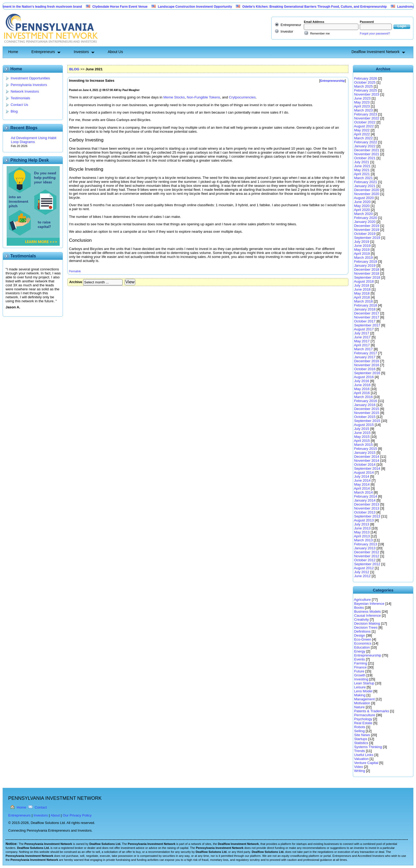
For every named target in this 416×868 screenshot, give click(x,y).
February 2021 (366, 182)
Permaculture (365, 715)
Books (359, 608)
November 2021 (367, 154)
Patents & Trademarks (372, 711)
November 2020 (367, 194)
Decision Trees (366, 627)
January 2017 (365, 357)
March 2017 (363, 349)
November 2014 (367, 461)
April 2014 (362, 488)
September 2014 (367, 468)
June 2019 (362, 246)
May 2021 (362, 170)
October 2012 (365, 560)
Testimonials (20, 98)
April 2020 (362, 210)
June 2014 (362, 480)
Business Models (368, 612)
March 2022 (363, 138)
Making (360, 695)
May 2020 (362, 206)
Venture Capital (366, 763)
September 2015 (367, 421)
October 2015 (365, 417)
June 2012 (362, 576)
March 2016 (363, 397)
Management (365, 699)
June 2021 (362, 166)
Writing (360, 771)
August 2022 (364, 126)
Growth (360, 675)
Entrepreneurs (43, 52)
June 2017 (362, 337)
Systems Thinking (368, 747)
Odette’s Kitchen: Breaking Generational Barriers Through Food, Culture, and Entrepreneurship (317, 7)
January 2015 (365, 453)
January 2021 (365, 186)
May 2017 (362, 341)
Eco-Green (363, 639)
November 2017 (367, 317)
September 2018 (367, 277)
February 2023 (366, 114)
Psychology (363, 719)
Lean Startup (364, 683)
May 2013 (362, 532)
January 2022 (365, 146)
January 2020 (365, 222)
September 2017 (367, 325)
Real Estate (363, 723)
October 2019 (365, 234)
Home (13, 52)
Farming (361, 663)
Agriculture (362, 600)
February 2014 (366, 496)
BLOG (74, 69)
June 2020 (362, 202)
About (55, 815)
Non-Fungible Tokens (203, 97)
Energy (360, 651)
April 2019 (362, 254)
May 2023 (362, 102)
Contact (41, 807)
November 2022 (367, 118)
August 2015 (364, 425)
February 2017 (366, 353)
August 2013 (364, 520)
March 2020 (363, 214)
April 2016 (362, 393)
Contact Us (19, 105)
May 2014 (362, 484)
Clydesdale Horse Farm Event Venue (123, 7)
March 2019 (363, 258)
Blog (14, 111)
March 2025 (363, 86)
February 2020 (366, 218)
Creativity (362, 619)
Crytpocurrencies (242, 97)
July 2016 (362, 381)
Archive (76, 282)
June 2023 (362, 98)
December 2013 (367, 504)
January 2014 (365, 500)
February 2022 (366, 142)
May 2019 (362, 250)
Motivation (362, 703)
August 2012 (364, 568)
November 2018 (367, 273)
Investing (361, 679)
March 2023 (363, 110)
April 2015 (362, 441)
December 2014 (367, 457)
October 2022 (365, 122)
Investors (81, 52)
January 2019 (365, 265)
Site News (362, 735)
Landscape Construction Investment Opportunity (198, 7)
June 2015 (362, 433)
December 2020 (367, 190)
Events (360, 659)
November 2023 (367, 94)
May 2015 (362, 437)
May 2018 (362, 293)
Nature (359, 707)
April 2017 (362, 345)
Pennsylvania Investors (29, 85)
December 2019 (367, 226)
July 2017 (362, 333)
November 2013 (367, 508)
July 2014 (362, 476)
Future (359, 671)
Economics (363, 643)
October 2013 (365, 512)
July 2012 (362, 572)
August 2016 (364, 377)
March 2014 (363, 492)
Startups (361, 739)
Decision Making (367, 623)
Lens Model (363, 691)
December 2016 (367, 361)
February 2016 (366, 401)
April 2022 (362, 134)
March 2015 (363, 445)
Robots (360, 727)
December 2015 (367, 409)
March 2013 (363, 540)
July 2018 (362, 285)
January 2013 (365, 548)
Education (362, 647)
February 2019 (366, 262)
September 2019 (367, 238)
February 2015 (366, 449)
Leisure (360, 687)
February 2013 (366, 544)
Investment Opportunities (30, 78)
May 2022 (362, 130)
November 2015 (367, 413)
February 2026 (366, 78)
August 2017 (364, 329)
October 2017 (365, 321)
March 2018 (363, 301)
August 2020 (364, 198)
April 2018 (362, 297)
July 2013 (362, 524)
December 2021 (367, 150)
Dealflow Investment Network (376, 52)
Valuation (361, 759)
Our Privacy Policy (77, 815)
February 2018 (366, 305)
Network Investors (25, 91)
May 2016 (362, 389)
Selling (359, 731)
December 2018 (367, 269)
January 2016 (365, 405)
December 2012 (367, 552)
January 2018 (365, 309)
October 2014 (365, 465)
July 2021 (362, 162)
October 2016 (365, 369)
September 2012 (367, 564)
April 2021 (362, 174)
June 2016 (362, 385)
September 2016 (367, 373)
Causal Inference (368, 616)
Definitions (362, 631)
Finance (360, 667)
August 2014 (364, 472)
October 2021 (365, 158)
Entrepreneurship (368, 655)
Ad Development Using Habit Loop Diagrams (34, 140)
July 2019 (362, 242)
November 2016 (367, 365)
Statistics (361, 743)
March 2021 (363, 178)
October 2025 (365, 82)
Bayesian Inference (369, 604)
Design (360, 635)
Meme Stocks (174, 97)
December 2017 (367, 313)
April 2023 (362, 106)
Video (359, 767)
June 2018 (362, 289)
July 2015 (362, 429)
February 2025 (366, 90)
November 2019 (367, 230)
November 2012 (367, 556)
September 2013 (367, 516)
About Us (115, 52)
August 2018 (364, 281)
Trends (359, 751)
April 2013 (362, 536)
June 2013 (362, 528)
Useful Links (364, 755)
